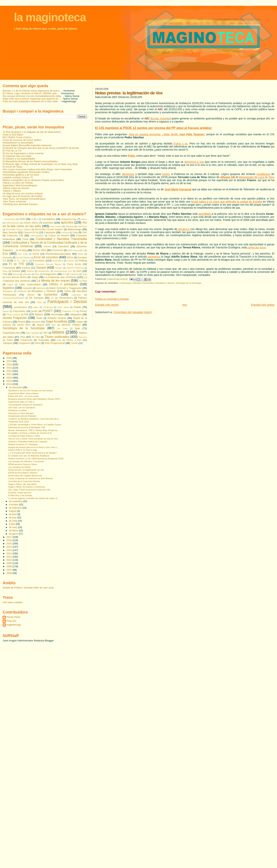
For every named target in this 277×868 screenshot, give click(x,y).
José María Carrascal (178, 189)
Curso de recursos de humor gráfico (22, 140)
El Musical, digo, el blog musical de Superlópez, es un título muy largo (40, 164)
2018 (10, 384)
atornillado (205, 214)
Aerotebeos (48, 219)
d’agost (13, 511)
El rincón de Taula (12, 167)
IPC (64, 274)
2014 (10, 547)
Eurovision (39, 261)
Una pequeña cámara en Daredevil (25, 405)
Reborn (39, 314)
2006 (10, 573)
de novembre (16, 501)
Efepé (81, 254)
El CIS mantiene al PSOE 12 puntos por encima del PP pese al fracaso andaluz (153, 128)
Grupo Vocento (161, 118)
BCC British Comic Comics (17, 137)
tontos (166, 174)
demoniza (128, 174)
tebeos (58, 332)
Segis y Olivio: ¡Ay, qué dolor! (22, 484)
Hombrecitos (44, 271)
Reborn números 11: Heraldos (23, 444)
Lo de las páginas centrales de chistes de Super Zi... (34, 498)
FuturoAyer (9, 268)
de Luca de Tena (264, 177)
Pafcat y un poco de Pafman (18, 183)
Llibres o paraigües (63, 284)
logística (8, 288)
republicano (263, 174)
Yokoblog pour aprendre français (20, 204)
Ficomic (71, 261)
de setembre (16, 508)
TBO (45, 333)
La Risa (83, 281)
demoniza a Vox (195, 162)
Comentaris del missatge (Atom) (132, 312)
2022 (10, 371)
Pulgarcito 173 (69, 311)
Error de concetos (46, 257)
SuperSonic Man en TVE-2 (21, 402)
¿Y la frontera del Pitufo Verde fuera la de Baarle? (32, 453)
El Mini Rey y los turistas (20, 495)
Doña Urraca (73, 250)
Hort (79, 271)
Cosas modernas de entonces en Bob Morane (30, 478)
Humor (16, 274)
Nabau (68, 291)
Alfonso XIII (228, 177)
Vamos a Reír (74, 340)
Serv (54, 325)
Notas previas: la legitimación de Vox (26, 470)
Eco (5, 254)
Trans (10, 340)
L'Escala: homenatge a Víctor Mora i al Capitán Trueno (35, 425)
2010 (10, 560)
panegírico (154, 257)
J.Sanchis (74, 274)
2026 (10, 358)
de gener (14, 534)
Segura (40, 325)
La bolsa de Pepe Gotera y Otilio (24, 436)
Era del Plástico (23, 258)
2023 (10, 368)
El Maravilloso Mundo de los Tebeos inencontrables (30, 161)
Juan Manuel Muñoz (16, 277)
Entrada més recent (107, 305)
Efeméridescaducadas (58, 254)
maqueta (27, 288)
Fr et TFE (17, 264)
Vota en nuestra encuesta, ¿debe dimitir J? (167, 134)
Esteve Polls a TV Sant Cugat (23, 450)
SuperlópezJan (11, 333)
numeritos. (76, 295)
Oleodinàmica (66, 298)
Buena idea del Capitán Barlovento (25, 476)
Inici (185, 305)
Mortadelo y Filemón (43, 291)
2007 (10, 570)
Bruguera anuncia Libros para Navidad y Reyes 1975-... (35, 399)
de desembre (16, 387)
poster (35, 311)
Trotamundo (26, 340)
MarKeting (41, 288)
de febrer (14, 531)
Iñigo (37, 274)
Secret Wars (24, 325)
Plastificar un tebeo (17, 410)
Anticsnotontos (13, 223)
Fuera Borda (74, 264)
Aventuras (82, 226)
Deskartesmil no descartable (18, 143)
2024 (10, 365)
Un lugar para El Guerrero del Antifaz (23, 196)
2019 (10, 381)
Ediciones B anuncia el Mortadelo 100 (27, 427)
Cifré (84, 233)
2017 (10, 537)
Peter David (63, 307)
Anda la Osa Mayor (13, 135)
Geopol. (59, 268)
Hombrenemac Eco (63, 271)
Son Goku (62, 328)
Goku (5, 271)
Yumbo (74, 343)
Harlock (30, 271)
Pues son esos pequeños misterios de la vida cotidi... (31, 101)
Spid (77, 328)
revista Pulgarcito (15, 318)
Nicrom (31, 295)
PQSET (48, 311)
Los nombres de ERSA (19, 467)
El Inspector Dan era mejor (17, 156)
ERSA (70, 258)
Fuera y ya (180, 143)
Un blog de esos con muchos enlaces (23, 194)
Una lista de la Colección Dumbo (24, 481)
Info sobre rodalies (13, 602)
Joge (85, 274)
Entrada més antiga (263, 305)
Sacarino (36, 322)
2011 (10, 557)
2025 (10, 361)
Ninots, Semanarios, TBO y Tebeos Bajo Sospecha (33, 430)
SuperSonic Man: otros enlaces (23, 393)
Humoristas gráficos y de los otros (21, 175)
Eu (27, 261)
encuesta (7, 258)
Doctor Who (39, 250)
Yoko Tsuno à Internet (14, 202)
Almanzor (184, 229)
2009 (10, 563)
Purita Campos (13, 314)
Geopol (41, 268)
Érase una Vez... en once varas (23, 396)
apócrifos (67, 222)
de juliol (13, 514)
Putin (131, 156)
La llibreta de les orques (53, 281)
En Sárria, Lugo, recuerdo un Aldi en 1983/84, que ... (31, 93)
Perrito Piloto (13, 617)
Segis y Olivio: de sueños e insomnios (27, 487)
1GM (22, 219)
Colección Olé (15, 235)
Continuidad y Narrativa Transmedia (136, 283)
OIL (52, 298)
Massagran (8, 291)
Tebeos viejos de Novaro (16, 188)
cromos (47, 246)
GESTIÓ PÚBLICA (75, 268)
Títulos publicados (57, 337)
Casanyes (49, 232)
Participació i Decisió (165, 283)
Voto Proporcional (55, 343)
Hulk (5, 274)
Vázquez (8, 343)
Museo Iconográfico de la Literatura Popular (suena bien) (33, 180)
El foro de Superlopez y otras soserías (23, 153)
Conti (25, 239)
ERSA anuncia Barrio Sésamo (23, 473)
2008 (10, 567)
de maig (13, 521)
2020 (10, 378)
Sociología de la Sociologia (189, 283)
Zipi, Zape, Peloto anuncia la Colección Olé (29, 490)
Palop (39, 302)
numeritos (51, 295)
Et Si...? (18, 261)
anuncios (48, 223)
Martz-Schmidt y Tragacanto (65, 288)
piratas (6, 311)
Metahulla (22, 291)
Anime (84, 219)
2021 (10, 374)
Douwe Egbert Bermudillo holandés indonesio (27, 145)
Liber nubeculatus (30, 284)
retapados (76, 314)
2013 (10, 550)
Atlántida (70, 226)
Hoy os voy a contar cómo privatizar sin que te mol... (34, 439)
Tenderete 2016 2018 (19, 422)
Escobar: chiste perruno (20, 493)
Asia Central (56, 226)
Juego (35, 277)
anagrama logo (69, 219)
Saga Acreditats (57, 321)
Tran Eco (83, 337)
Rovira (22, 322)
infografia (27, 274)
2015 (10, 544)
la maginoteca (50, 17)
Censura (65, 233)
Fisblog (83, 261)
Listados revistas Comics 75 (18, 177)
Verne (38, 343)
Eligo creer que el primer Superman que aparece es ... (32, 99)
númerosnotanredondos (13, 298)
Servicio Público (71, 325)
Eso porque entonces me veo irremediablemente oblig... (33, 96)
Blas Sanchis (10, 232)
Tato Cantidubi (33, 333)
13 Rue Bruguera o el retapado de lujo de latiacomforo (32, 132)
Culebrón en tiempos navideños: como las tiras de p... (34, 419)
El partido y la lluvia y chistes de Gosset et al (30, 433)
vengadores (25, 343)
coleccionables (37, 236)
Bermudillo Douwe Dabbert (18, 229)
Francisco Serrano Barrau (48, 264)
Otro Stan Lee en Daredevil (21, 408)
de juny (13, 518)
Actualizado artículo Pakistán (22, 416)
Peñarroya (48, 307)
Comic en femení (59, 235)
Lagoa (10, 284)
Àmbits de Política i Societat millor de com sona (28, 588)
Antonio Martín (31, 223)
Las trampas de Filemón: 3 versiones (26, 461)
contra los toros (256, 247)
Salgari (80, 322)
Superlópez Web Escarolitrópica (20, 186)
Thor (23, 337)
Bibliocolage (75, 229)
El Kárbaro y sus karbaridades (19, 159)
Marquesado (246, 177)
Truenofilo (44, 340)
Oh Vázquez (36, 298)
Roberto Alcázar (57, 318)
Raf (26, 314)
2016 (10, 540)
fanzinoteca (58, 261)
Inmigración (50, 274)
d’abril (12, 524)
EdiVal (36, 254)
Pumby (83, 311)
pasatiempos (20, 307)
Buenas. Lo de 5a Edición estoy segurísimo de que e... (32, 91)
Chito (75, 233)
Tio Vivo (36, 337)
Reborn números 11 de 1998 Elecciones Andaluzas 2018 (36, 459)
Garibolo (26, 268)
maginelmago (14, 625)
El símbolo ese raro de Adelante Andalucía (29, 456)
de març (13, 527)
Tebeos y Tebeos (12, 191)
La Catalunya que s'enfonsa (60, 277)
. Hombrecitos (9, 219)
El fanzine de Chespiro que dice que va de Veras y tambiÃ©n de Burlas (41, 148)
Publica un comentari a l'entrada (112, 299)
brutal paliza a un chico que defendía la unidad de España (227, 202)
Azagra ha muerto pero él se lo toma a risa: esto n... (33, 447)
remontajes (57, 314)
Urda (59, 340)
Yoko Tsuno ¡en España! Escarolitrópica (24, 199)
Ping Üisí (11, 621)
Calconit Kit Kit (31, 233)
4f (32, 219)
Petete (77, 307)
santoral (7, 325)
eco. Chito (23, 254)
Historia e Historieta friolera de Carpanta (28, 442)
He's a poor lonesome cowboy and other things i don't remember (37, 169)
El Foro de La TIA (12, 151)
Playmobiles (19, 311)
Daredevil (63, 246)
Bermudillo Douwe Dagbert (49, 229)
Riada (39, 318)
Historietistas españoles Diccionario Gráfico (26, 172)
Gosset (16, 271)
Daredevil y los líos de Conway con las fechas (30, 391)
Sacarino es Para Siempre (21, 413)
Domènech (58, 250)
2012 (10, 554)
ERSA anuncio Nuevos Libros (23, 464)
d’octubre (14, 505)
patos (36, 307)
